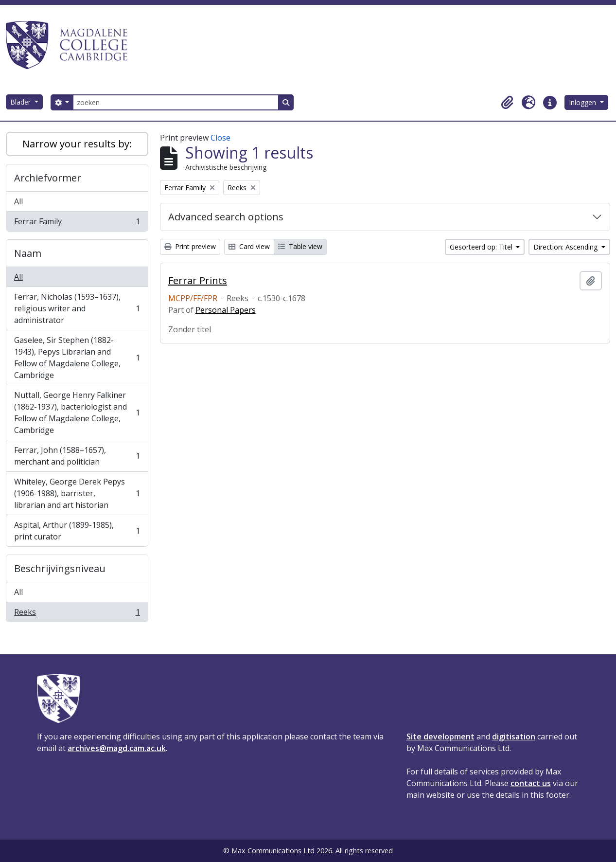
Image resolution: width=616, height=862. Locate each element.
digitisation (514, 736)
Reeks (77, 614)
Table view (300, 246)
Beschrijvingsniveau (60, 568)
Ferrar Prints (198, 281)
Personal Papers (226, 310)
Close (220, 138)
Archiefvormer (48, 178)
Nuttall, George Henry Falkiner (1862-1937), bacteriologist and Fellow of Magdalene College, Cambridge (77, 413)
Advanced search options (226, 217)
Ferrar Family (77, 223)
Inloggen (583, 102)
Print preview (190, 246)
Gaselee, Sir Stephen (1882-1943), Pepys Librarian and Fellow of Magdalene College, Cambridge (77, 358)
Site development (440, 736)
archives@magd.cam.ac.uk (117, 748)
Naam (28, 253)
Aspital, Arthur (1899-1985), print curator (77, 531)
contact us (531, 783)
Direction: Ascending (566, 247)
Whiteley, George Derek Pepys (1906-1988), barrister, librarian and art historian (77, 493)
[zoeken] (176, 102)
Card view (249, 246)
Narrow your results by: (77, 144)
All (18, 201)
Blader (21, 102)
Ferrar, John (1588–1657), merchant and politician (77, 456)
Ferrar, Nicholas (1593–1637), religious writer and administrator (77, 308)
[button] (507, 103)
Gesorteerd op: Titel (482, 247)
